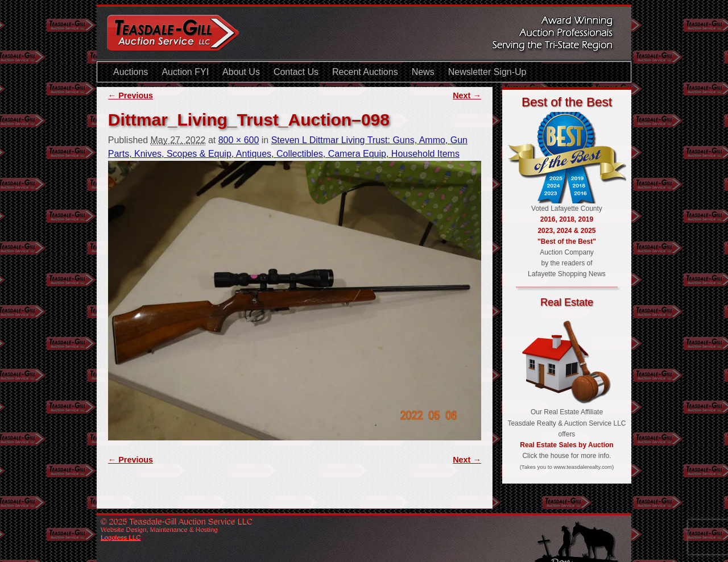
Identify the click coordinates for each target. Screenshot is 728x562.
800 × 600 (239, 140)
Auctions (131, 72)
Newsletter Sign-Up (487, 72)
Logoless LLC (121, 537)
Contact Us (296, 72)
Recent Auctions (365, 72)
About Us (241, 72)
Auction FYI (185, 72)
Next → (467, 95)
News (423, 72)
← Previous (131, 95)
